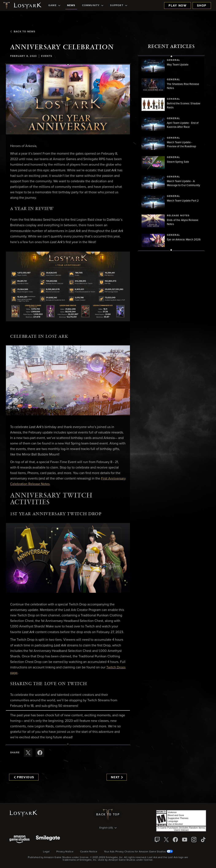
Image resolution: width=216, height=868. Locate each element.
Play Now (178, 6)
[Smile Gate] (48, 840)
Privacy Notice (65, 852)
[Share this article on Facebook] (40, 753)
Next (117, 777)
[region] (171, 153)
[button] (68, 100)
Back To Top (108, 815)
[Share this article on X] (28, 753)
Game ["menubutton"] (54, 5)
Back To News (23, 32)
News (71, 5)
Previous (24, 777)
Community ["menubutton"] (93, 5)
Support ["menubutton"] (119, 5)
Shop (202, 6)
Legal (46, 852)
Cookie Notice (89, 852)
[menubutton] (108, 828)
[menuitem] (54, 5)
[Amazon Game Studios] (20, 840)
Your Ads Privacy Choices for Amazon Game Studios (138, 852)
